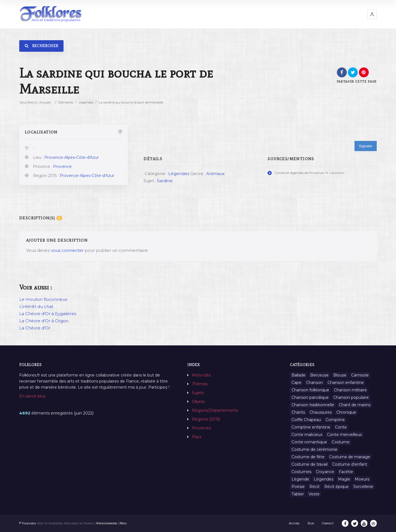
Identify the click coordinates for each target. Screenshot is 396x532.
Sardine (165, 181)
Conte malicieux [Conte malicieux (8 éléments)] (307, 435)
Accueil (45, 102)
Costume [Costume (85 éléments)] (341, 442)
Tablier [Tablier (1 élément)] (298, 494)
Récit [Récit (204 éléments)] (314, 487)
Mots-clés (201, 375)
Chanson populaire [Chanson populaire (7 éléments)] (351, 397)
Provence (62, 167)
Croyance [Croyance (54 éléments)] (325, 472)
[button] (372, 14)
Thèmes (200, 384)
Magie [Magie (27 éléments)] (344, 479)
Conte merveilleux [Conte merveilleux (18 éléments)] (344, 435)
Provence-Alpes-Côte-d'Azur (71, 157)
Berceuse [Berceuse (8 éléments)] (319, 375)
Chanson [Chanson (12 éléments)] (314, 383)
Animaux (215, 174)
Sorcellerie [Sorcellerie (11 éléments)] (363, 487)
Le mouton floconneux (43, 299)
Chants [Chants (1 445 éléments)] (298, 412)
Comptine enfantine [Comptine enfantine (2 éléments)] (311, 427)
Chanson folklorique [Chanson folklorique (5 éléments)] (310, 390)
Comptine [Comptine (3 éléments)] (335, 420)
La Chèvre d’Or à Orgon (44, 321)
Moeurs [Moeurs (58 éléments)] (362, 479)
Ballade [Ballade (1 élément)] (299, 375)
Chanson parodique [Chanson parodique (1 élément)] (310, 397)
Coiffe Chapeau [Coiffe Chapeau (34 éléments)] (306, 420)
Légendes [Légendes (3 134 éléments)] (324, 479)
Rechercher (41, 46)
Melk (123, 523)
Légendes (86, 102)
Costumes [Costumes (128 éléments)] (301, 472)
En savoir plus (32, 396)
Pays (197, 437)
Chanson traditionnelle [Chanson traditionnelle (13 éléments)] (313, 405)
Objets (198, 402)
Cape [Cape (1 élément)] (296, 383)
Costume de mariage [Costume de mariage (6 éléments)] (350, 457)
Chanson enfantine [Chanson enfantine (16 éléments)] (346, 383)
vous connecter (67, 250)
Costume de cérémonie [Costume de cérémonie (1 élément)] (314, 449)
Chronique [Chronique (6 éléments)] (346, 412)
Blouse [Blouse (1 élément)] (340, 375)
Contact (328, 523)
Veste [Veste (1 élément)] (314, 494)
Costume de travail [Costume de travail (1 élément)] (310, 464)
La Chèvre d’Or (35, 328)
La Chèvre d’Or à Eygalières (48, 314)
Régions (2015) (206, 419)
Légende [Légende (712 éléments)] (300, 479)
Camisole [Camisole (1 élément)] (360, 375)
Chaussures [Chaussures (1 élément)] (321, 412)
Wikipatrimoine (107, 523)
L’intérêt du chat (36, 306)
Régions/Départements (215, 410)
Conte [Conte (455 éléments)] (341, 427)
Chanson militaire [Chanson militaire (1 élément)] (350, 390)
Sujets (198, 393)
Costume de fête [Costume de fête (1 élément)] (308, 457)
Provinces (201, 428)
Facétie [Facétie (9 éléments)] (346, 472)
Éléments (66, 102)
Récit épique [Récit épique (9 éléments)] (336, 487)
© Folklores (28, 523)
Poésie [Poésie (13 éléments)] (298, 487)
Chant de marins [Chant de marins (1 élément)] (355, 405)
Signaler (366, 146)
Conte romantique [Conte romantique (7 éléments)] (309, 442)
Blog (311, 523)
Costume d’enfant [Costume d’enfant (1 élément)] (350, 464)
